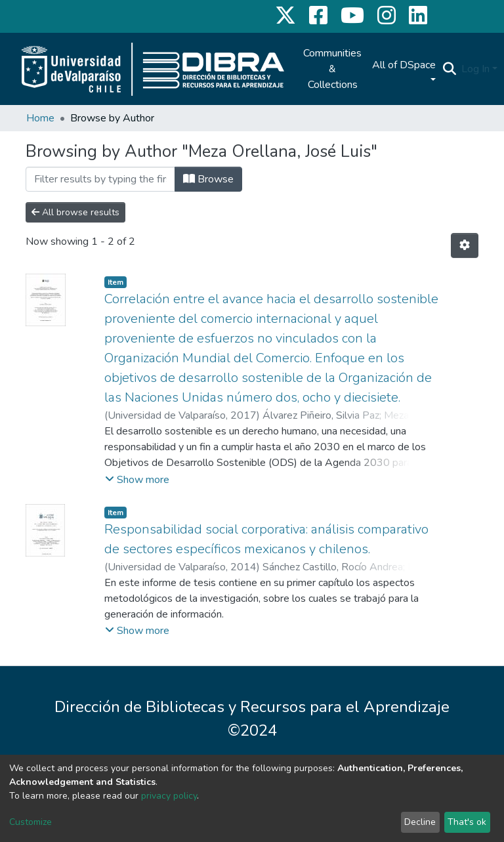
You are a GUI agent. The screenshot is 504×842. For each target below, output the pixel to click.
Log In (475, 69)
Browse (208, 179)
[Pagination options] (465, 245)
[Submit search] (449, 69)
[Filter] (100, 179)
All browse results (75, 212)
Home (40, 118)
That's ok (467, 822)
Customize (31, 822)
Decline (420, 822)
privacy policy (169, 796)
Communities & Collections (332, 69)
